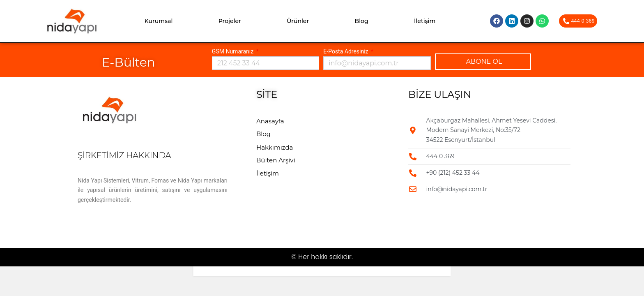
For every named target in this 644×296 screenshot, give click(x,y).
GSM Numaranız (233, 51)
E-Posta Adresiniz (346, 51)
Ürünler (298, 21)
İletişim (425, 21)
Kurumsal (159, 21)
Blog (362, 21)
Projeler (230, 21)
